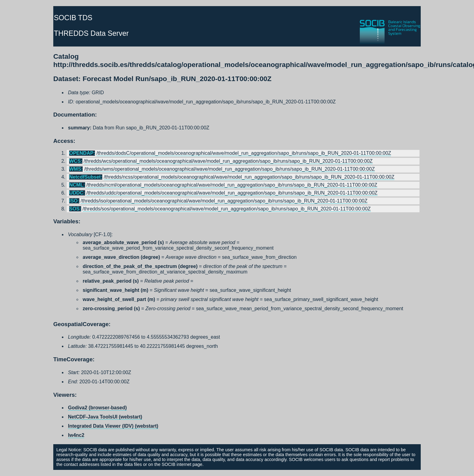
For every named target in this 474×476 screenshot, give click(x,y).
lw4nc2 (76, 435)
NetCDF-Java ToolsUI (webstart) (105, 417)
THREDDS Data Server (91, 33)
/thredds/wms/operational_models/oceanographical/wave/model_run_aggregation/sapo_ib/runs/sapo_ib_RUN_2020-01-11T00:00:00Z (229, 169)
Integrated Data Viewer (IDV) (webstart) (113, 426)
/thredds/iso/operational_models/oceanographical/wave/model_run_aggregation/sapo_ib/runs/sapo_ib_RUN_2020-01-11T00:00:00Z (224, 201)
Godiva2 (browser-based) (97, 408)
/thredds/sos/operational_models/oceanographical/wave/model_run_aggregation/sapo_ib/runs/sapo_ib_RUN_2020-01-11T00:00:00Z (227, 209)
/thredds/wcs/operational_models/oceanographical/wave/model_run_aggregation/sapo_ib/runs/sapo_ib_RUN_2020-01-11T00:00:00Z (228, 161)
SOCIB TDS (73, 18)
